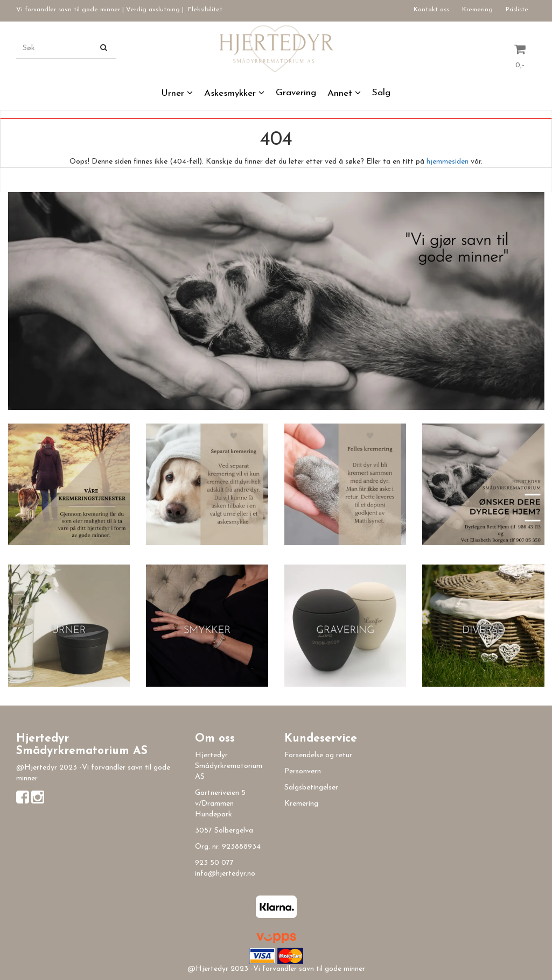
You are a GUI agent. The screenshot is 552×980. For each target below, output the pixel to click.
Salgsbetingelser (311, 788)
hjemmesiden (448, 162)
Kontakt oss (431, 10)
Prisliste (517, 10)
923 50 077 (214, 863)
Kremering (477, 10)
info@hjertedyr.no (225, 874)
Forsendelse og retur (318, 755)
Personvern (303, 771)
